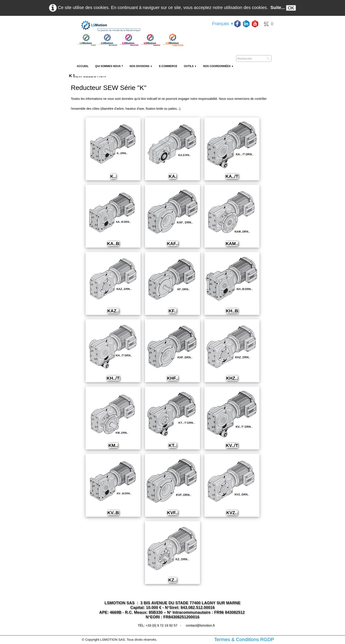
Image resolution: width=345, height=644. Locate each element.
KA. (172, 176)
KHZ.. (232, 378)
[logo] (130, 26)
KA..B (113, 244)
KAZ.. (113, 311)
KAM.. (232, 244)
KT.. (172, 445)
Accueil (83, 66)
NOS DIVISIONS (141, 66)
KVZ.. (232, 513)
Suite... (278, 7)
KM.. (113, 445)
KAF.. (172, 244)
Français (223, 24)
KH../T (113, 378)
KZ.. (172, 580)
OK (291, 8)
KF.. (172, 311)
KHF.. (172, 378)
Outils (190, 66)
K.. (113, 176)
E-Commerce (168, 66)
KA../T (232, 176)
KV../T (232, 445)
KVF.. (173, 513)
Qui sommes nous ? (109, 66)
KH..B (232, 311)
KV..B (113, 513)
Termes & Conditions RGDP (244, 639)
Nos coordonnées (218, 66)
